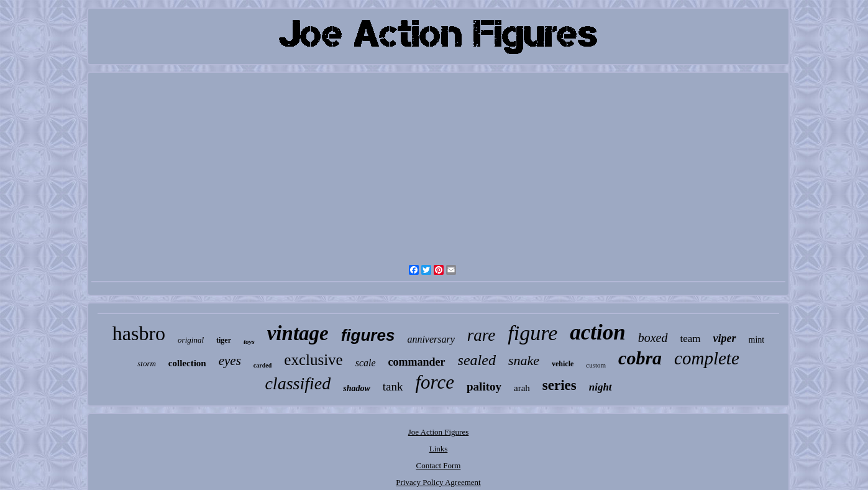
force (435, 382)
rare (482, 335)
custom (596, 365)
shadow (357, 388)
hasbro (139, 333)
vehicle (563, 364)
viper (725, 338)
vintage (298, 333)
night (601, 387)
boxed (653, 338)
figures (368, 335)
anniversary (431, 339)
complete (707, 358)
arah (522, 388)
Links (439, 449)
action (597, 332)
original (191, 340)
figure (532, 333)
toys (249, 341)
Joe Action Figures (439, 432)
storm (147, 363)
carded (263, 365)
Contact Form (439, 465)
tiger (224, 340)
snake (524, 360)
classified (298, 383)
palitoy (484, 386)
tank (393, 386)
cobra (640, 358)
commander (417, 362)
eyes (230, 361)
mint (757, 340)
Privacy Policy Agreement (438, 482)
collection (187, 363)
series (560, 385)
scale (366, 363)
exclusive (313, 360)
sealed (477, 360)
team (691, 339)
